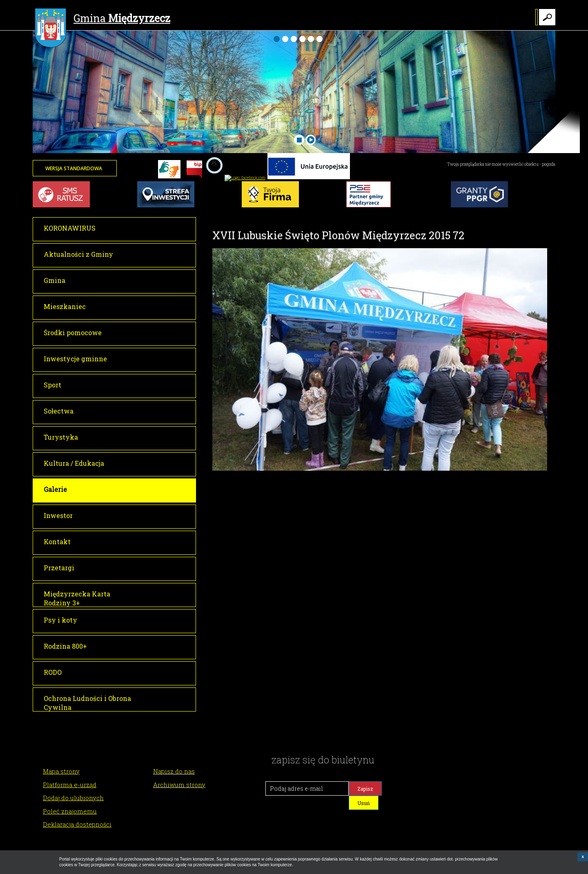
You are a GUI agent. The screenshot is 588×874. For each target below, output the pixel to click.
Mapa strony (61, 771)
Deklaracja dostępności (77, 824)
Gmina (102, 19)
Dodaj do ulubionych (73, 798)
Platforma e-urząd (70, 785)
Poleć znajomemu (70, 811)
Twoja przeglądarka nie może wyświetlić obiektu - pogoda (501, 164)
